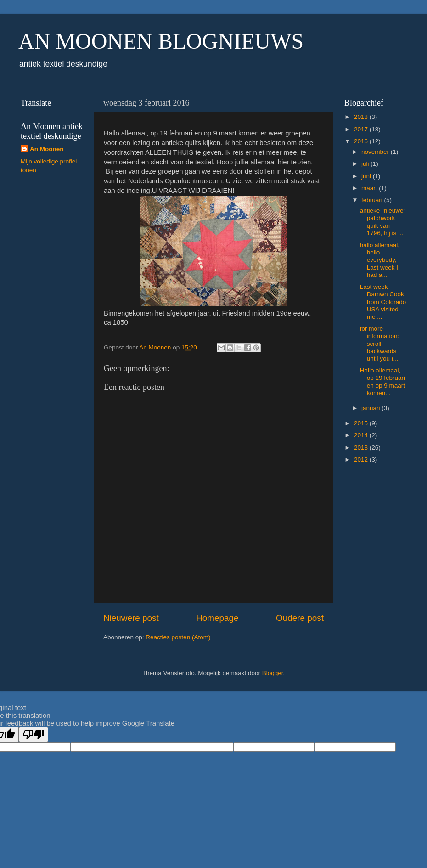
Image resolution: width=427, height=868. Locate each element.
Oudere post (300, 618)
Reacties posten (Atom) (178, 637)
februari (373, 200)
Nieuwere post (131, 618)
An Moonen (47, 149)
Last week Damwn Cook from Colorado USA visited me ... (383, 302)
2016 (362, 141)
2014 (362, 435)
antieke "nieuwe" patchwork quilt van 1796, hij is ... (383, 222)
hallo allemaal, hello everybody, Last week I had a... (380, 260)
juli (366, 164)
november (376, 152)
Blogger (273, 673)
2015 (362, 423)
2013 (362, 448)
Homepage (217, 618)
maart (370, 188)
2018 (362, 117)
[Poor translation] (34, 735)
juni (367, 176)
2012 (362, 459)
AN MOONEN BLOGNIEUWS (161, 41)
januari (371, 408)
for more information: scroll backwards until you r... (380, 344)
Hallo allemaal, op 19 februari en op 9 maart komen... (382, 382)
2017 (362, 129)
